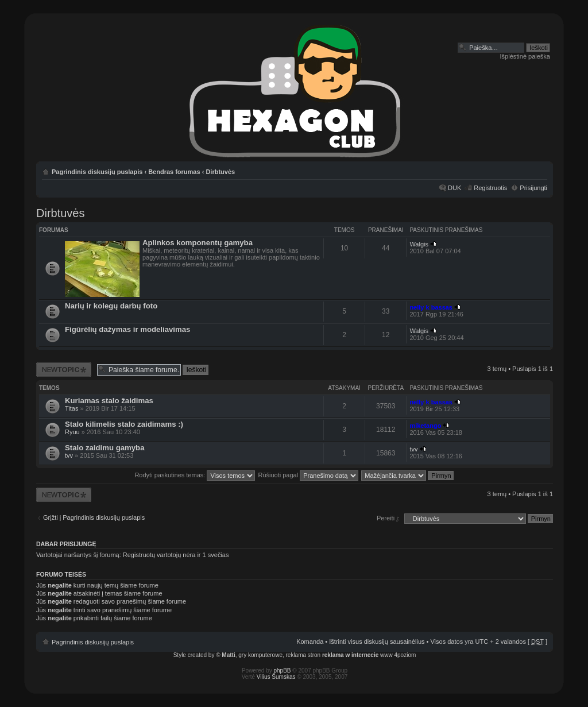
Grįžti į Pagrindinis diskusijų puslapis (94, 517)
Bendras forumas (174, 172)
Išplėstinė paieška (525, 56)
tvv (69, 455)
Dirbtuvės (220, 172)
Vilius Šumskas (276, 677)
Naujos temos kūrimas (64, 370)
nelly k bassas (431, 307)
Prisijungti (533, 188)
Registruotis (490, 188)
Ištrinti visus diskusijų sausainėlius (377, 642)
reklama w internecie (350, 655)
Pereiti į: (388, 518)
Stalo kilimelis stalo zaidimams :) (124, 424)
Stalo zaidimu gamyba (105, 448)
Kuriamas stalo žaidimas (109, 401)
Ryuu (72, 432)
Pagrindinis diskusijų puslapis (97, 172)
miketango (425, 426)
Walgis (419, 244)
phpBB (283, 671)
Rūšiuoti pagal (308, 475)
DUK (454, 188)
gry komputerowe (260, 655)
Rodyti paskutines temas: (195, 475)
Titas (71, 408)
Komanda (310, 642)
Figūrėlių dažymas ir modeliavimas (127, 329)
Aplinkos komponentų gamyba (198, 243)
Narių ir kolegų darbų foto (111, 306)
